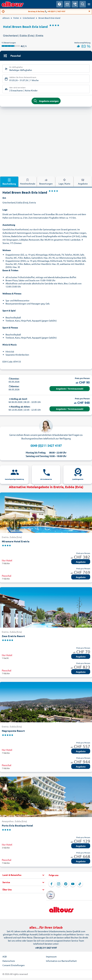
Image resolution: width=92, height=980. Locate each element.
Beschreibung (9, 182)
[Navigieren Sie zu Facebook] (52, 884)
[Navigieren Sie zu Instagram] (59, 884)
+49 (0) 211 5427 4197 (46, 948)
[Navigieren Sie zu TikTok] (80, 884)
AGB (5, 956)
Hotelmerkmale (28, 181)
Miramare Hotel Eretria (16, 541)
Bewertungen (46, 181)
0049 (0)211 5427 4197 (46, 446)
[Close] (89, 11)
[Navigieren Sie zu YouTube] (73, 884)
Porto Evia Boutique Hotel (17, 825)
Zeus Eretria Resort (13, 636)
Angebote (83, 181)
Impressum (51, 956)
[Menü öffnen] (89, 4)
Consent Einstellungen (14, 965)
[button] (23, 875)
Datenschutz (9, 961)
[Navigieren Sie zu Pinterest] (66, 884)
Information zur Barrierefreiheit (61, 961)
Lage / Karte (64, 181)
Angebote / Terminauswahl (70, 389)
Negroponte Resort (13, 731)
